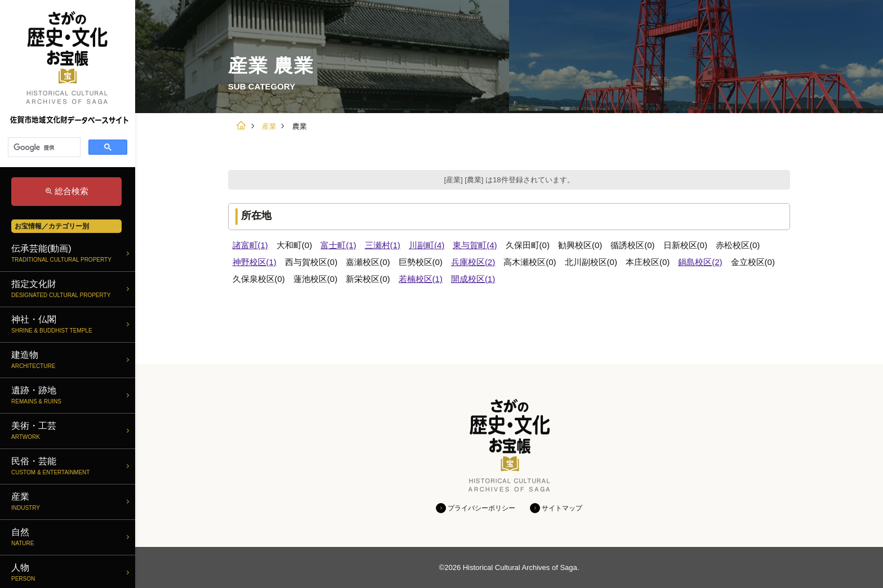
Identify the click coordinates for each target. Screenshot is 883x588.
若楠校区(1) (421, 279)
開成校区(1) (473, 279)
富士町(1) (338, 245)
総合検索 (72, 191)
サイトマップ (562, 508)
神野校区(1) (255, 262)
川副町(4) (427, 245)
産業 (269, 126)
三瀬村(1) (383, 245)
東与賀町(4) (475, 245)
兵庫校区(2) (473, 262)
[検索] (43, 147)
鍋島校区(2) (700, 262)
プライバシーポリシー (481, 508)
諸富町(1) (250, 245)
